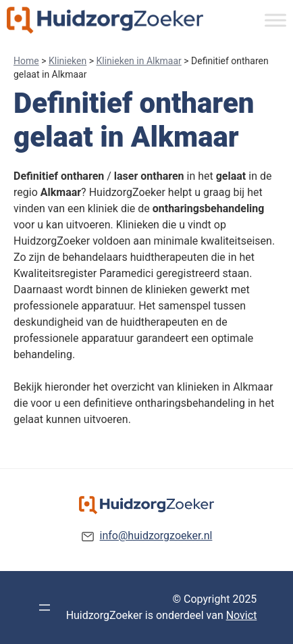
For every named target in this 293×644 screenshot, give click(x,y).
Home (26, 61)
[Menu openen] (45, 608)
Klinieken (68, 61)
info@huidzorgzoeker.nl (156, 536)
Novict (242, 615)
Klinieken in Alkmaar (139, 61)
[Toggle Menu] (275, 20)
